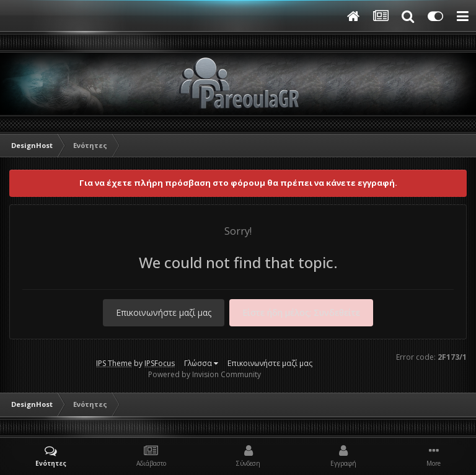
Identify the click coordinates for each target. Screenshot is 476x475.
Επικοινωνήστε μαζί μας (164, 312)
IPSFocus (160, 363)
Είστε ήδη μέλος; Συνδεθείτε (301, 312)
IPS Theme (114, 363)
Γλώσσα (201, 363)
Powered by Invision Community (205, 374)
